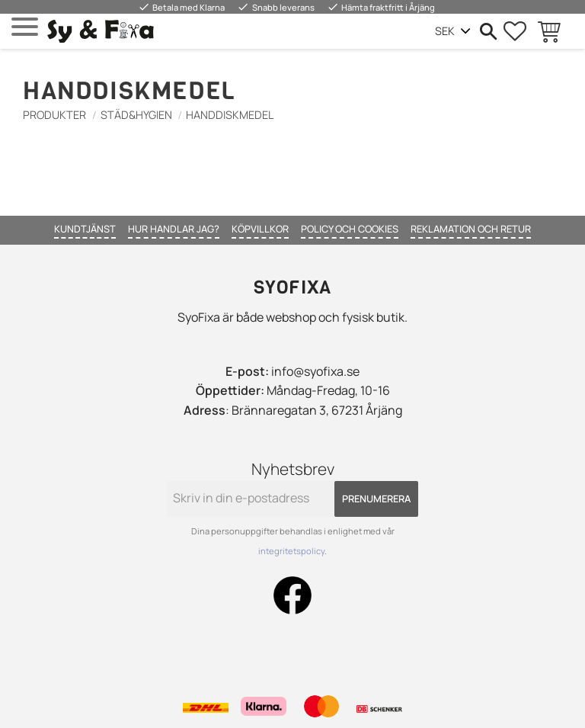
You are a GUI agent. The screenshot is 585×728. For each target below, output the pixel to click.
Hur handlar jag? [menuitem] (174, 229)
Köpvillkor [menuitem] (260, 229)
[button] (25, 27)
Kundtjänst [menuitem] (85, 229)
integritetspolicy (291, 551)
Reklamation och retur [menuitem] (471, 229)
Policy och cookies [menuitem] (350, 229)
